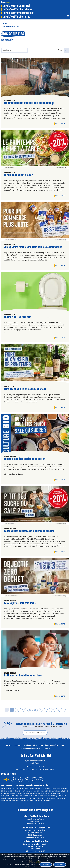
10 (58, 710)
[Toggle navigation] (68, 17)
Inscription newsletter (35, 733)
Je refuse (46, 864)
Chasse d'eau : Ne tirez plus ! (18, 317)
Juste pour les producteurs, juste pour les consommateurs (33, 247)
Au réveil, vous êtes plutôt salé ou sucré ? (25, 459)
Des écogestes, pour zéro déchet (20, 603)
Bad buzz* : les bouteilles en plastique (23, 676)
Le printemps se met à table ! (18, 175)
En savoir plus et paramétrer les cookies (21, 864)
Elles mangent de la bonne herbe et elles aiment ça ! (30, 103)
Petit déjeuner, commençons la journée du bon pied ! (30, 531)
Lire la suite (61, 123)
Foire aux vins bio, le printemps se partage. (25, 389)
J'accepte (60, 864)
